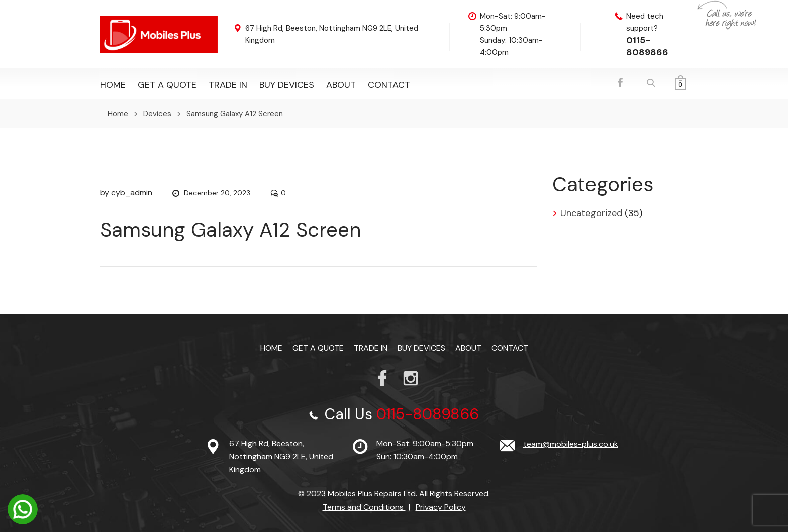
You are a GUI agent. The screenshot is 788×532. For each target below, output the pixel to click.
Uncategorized (591, 213)
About (341, 85)
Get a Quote (167, 85)
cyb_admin (132, 193)
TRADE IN (228, 85)
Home (113, 85)
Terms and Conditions (364, 507)
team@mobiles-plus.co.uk (571, 444)
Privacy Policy (441, 507)
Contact (389, 85)
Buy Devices (287, 85)
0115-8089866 (647, 46)
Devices (157, 114)
